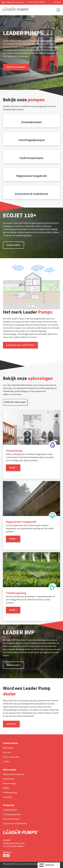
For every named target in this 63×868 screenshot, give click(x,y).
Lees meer (11, 724)
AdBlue (6, 788)
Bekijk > (13, 468)
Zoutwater (8, 797)
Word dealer (8, 748)
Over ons (57, 2)
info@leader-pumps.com (15, 2)
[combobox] (49, 865)
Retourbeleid (8, 864)
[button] (58, 10)
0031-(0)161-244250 (37, 2)
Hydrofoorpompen (11, 819)
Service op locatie (11, 757)
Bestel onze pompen (16, 67)
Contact (6, 762)
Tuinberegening (10, 793)
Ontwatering (8, 779)
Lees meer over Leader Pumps (20, 345)
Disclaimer (29, 864)
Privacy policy (19, 864)
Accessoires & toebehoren (15, 824)
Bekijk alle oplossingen (15, 402)
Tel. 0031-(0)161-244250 (13, 846)
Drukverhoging (9, 783)
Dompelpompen (10, 810)
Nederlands (47, 865)
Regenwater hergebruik (13, 774)
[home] (16, 10)
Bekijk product (13, 245)
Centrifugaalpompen (12, 814)
